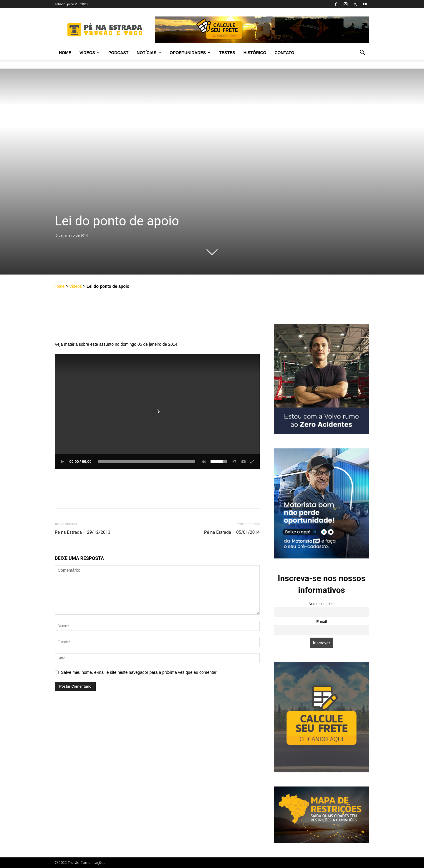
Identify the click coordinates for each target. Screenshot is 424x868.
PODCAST (118, 53)
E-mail (322, 622)
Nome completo (322, 604)
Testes (227, 53)
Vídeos (90, 53)
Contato (284, 53)
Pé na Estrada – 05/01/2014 (232, 532)
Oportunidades (190, 53)
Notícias (149, 53)
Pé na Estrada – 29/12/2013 (83, 532)
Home (65, 53)
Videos (76, 286)
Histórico (255, 53)
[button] (362, 53)
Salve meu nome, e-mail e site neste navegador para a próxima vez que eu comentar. (139, 672)
